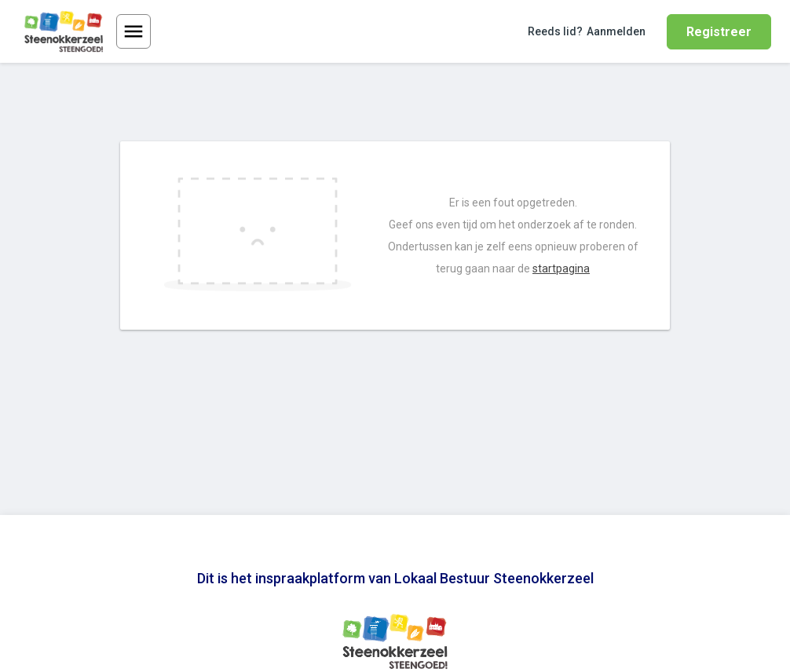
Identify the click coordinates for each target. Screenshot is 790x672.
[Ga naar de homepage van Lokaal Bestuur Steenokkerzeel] (64, 31)
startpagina (561, 268)
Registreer (719, 32)
